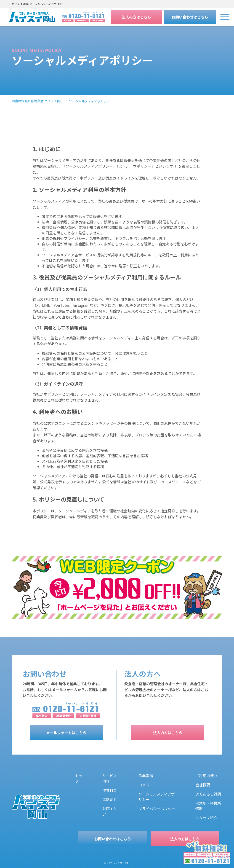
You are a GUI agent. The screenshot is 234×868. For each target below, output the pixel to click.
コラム (144, 785)
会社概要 (203, 785)
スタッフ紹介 (206, 818)
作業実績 (146, 776)
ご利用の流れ (206, 776)
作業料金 (110, 790)
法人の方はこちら (136, 17)
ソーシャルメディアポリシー (89, 101)
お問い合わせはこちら (190, 17)
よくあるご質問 (208, 794)
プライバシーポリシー (157, 809)
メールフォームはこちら (66, 733)
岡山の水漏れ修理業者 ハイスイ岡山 (38, 101)
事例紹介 (110, 799)
